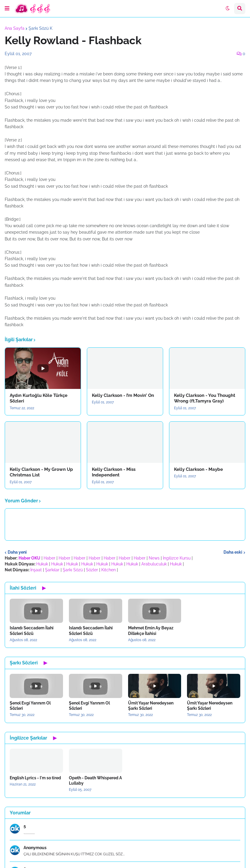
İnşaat (36, 570)
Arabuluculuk (154, 564)
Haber (49, 558)
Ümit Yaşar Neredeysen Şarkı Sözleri (151, 706)
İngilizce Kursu (177, 558)
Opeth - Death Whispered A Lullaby (95, 780)
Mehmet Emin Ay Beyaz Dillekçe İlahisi (151, 631)
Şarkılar (52, 570)
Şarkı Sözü (73, 570)
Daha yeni (17, 552)
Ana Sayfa (15, 28)
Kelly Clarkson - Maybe (198, 469)
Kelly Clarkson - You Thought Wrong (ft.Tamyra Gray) (205, 398)
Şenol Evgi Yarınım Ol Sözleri (30, 706)
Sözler (92, 570)
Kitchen (109, 570)
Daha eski (233, 552)
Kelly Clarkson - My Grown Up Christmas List (41, 472)
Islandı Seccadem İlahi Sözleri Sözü (32, 631)
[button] (7, 9)
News (154, 558)
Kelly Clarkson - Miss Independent (114, 472)
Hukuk (42, 564)
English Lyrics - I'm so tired (35, 778)
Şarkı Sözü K (40, 28)
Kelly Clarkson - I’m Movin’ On (123, 395)
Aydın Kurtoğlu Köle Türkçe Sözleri (39, 398)
